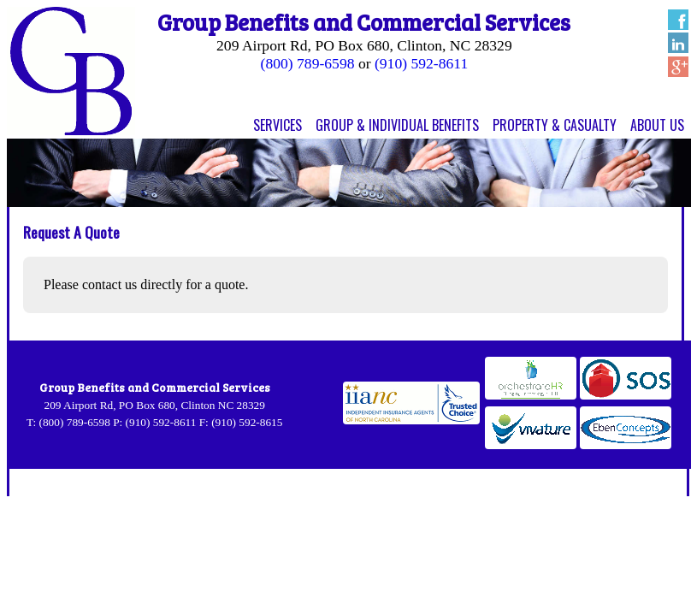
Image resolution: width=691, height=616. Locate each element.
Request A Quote (71, 232)
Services (278, 125)
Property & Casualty (555, 125)
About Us (657, 125)
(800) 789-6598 (308, 63)
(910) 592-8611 (421, 63)
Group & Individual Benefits (397, 125)
